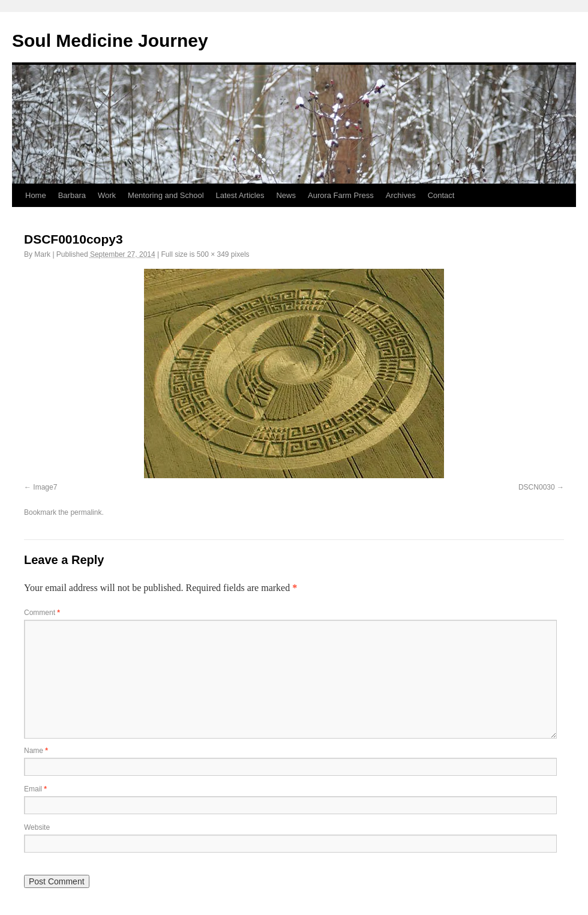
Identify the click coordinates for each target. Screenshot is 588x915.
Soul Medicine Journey (110, 40)
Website (37, 827)
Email (35, 789)
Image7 (45, 487)
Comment (42, 613)
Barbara (72, 195)
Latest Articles (240, 195)
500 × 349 (213, 254)
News (286, 195)
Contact (441, 195)
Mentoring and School (166, 195)
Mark (42, 254)
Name (36, 751)
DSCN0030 (537, 487)
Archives (401, 195)
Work (107, 195)
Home (36, 195)
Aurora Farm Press (341, 195)
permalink (86, 512)
